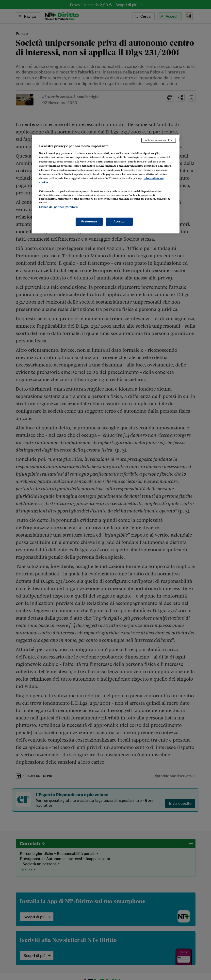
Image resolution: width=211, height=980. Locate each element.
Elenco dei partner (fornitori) (58, 207)
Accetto (119, 221)
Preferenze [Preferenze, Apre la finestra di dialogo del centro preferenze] (89, 221)
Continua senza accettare (159, 140)
